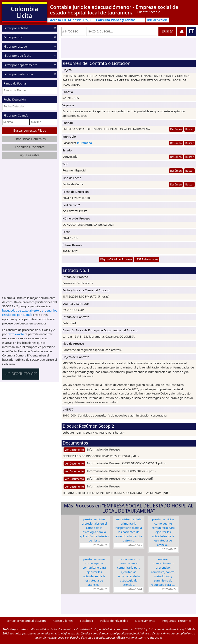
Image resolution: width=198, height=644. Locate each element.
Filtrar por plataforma (18, 74)
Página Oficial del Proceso (116, 259)
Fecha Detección (15, 99)
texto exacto (16, 334)
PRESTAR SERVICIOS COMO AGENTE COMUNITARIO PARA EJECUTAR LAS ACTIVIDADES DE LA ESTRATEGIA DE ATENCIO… (163, 532)
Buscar (189, 129)
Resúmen (176, 129)
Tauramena (84, 143)
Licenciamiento (145, 621)
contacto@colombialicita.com (26, 621)
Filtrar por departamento (20, 65)
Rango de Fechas (15, 83)
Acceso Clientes (63, 621)
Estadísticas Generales (30, 139)
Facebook (87, 621)
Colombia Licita (24, 12)
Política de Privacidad (114, 621)
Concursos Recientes (30, 147)
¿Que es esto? (30, 155)
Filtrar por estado (15, 46)
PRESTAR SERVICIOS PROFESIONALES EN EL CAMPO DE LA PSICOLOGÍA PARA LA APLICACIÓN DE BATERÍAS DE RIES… (94, 530)
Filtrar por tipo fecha (17, 56)
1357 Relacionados (147, 259)
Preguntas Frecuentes (177, 621)
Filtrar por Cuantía (16, 115)
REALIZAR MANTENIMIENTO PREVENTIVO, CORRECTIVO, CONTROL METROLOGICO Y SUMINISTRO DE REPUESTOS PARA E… (163, 572)
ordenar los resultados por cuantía (30, 313)
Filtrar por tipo (13, 37)
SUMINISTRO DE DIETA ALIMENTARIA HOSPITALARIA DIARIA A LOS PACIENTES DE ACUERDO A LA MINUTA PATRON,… (129, 530)
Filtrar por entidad (16, 28)
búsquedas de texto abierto (21, 310)
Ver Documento (74, 450)
